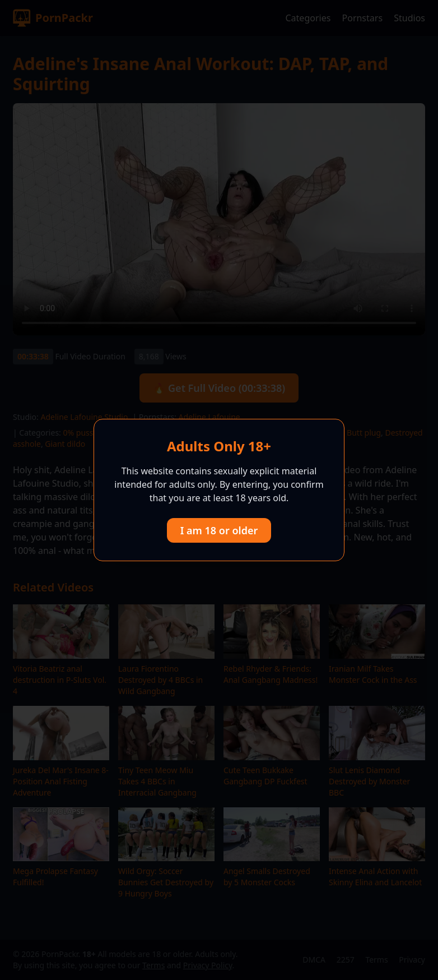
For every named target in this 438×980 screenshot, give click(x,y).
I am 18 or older (219, 530)
